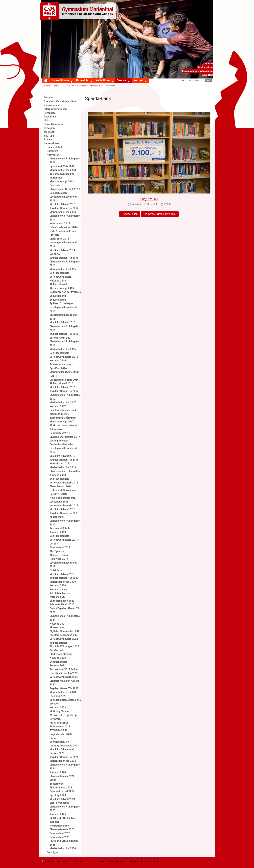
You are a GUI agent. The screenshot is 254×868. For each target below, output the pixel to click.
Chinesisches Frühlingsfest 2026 (65, 161)
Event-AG (55, 254)
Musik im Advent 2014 (62, 250)
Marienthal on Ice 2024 (63, 761)
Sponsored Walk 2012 (62, 166)
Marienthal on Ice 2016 (63, 349)
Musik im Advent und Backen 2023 (62, 751)
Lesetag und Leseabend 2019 (63, 565)
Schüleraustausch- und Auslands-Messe (63, 412)
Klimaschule (57, 517)
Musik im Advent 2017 (62, 456)
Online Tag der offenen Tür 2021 (65, 610)
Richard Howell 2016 (61, 384)
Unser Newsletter (54, 124)
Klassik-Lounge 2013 (62, 182)
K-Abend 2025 (58, 814)
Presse (48, 140)
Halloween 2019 (59, 559)
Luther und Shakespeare (63, 490)
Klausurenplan (52, 105)
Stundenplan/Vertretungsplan (197, 71)
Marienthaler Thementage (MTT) (64, 374)
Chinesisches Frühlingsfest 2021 (65, 618)
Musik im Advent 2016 (62, 387)
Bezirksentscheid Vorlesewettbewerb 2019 (64, 538)
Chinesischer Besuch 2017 (65, 437)
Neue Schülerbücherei (62, 498)
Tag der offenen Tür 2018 (64, 460)
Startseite (46, 85)
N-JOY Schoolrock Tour (63, 231)
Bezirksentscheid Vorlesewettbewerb (61, 275)
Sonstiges (52, 852)
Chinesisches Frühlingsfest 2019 (65, 523)
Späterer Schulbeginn (62, 303)
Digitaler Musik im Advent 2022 (64, 683)
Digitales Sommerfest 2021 (65, 631)
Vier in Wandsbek (59, 803)
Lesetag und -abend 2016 (64, 380)
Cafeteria (55, 185)
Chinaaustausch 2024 (62, 776)
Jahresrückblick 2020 (62, 605)
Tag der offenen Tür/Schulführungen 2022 (64, 645)
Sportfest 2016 (58, 368)
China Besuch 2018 (61, 487)
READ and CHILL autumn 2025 (64, 843)
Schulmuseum (58, 300)
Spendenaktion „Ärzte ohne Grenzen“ (65, 702)
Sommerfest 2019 (60, 547)
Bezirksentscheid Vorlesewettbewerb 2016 (64, 355)
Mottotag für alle (59, 711)
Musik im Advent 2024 (62, 799)
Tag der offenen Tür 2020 (64, 578)
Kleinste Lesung (59, 555)
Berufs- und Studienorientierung (61, 652)
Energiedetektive (59, 742)
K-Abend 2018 (58, 475)
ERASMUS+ (56, 719)
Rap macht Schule (60, 528)
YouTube (49, 136)
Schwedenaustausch (61, 365)
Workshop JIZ (58, 597)
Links (47, 121)
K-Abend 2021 (58, 624)
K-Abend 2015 (58, 281)
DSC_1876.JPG (149, 199)
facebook (49, 132)
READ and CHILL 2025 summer (62, 820)
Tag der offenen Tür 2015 (64, 258)
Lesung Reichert (59, 441)
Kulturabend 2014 (60, 224)
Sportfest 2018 (58, 494)
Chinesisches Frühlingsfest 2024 (65, 767)
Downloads (50, 117)
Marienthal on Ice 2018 (63, 468)
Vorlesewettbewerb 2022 (64, 677)
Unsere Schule (60, 80)
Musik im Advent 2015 (62, 323)
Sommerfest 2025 (60, 833)
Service (122, 80)
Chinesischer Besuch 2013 (65, 189)
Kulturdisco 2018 (59, 464)
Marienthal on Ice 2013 (63, 170)
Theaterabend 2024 (61, 788)
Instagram (50, 128)
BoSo (53, 738)
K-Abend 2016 (58, 361)
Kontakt (138, 80)
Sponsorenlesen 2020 (62, 601)
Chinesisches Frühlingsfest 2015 (65, 264)
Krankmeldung (205, 67)
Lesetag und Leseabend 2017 (63, 450)
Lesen (53, 780)
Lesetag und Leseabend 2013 (63, 199)
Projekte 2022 (58, 666)
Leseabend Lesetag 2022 (64, 673)
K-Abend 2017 (58, 406)
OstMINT (55, 544)
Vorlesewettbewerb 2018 (64, 506)
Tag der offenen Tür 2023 (64, 689)
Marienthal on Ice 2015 (63, 269)
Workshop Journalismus (63, 426)
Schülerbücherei (96, 85)
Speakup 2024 (58, 795)
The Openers (57, 551)
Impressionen (68, 85)
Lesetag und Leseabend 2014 (63, 245)
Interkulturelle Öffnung (63, 418)
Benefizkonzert (58, 662)
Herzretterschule (59, 826)
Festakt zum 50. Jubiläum (64, 669)
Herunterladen (130, 214)
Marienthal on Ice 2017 (63, 403)
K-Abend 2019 (58, 532)
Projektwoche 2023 (61, 734)
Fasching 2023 (58, 696)
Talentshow (56, 429)
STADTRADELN (58, 731)
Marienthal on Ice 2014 (63, 212)
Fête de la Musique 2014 (64, 227)
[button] (72, 82)
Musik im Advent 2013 (62, 204)
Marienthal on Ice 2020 (63, 582)
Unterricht (82, 80)
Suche (209, 80)
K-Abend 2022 (58, 658)
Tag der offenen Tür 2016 (64, 334)
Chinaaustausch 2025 (62, 829)
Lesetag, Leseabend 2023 (64, 746)
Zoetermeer (56, 784)
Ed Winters (56, 570)
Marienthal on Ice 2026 (63, 849)
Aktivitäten (103, 80)
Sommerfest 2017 (60, 433)
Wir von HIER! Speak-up (63, 715)
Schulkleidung (58, 296)
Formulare (50, 113)
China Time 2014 (59, 239)
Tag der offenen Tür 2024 (64, 757)
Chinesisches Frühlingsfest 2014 (65, 218)
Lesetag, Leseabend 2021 (64, 635)
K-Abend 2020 (58, 586)
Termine (208, 63)
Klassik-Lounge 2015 (62, 288)
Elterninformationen (55, 109)
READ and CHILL (59, 723)
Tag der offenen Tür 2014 (64, 208)
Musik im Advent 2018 (62, 509)
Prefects (54, 235)
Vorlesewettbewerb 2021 (64, 639)
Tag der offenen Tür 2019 (64, 513)
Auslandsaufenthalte (61, 445)
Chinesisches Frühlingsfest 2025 (65, 809)
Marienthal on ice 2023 (63, 692)
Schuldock (207, 75)
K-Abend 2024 (58, 772)
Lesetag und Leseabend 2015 (63, 309)
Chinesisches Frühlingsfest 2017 (65, 397)
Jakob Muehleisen (60, 593)
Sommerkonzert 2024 (62, 791)
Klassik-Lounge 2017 (62, 422)
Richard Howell (58, 284)
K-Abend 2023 (58, 708)
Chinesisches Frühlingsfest (65, 471)
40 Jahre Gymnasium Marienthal (62, 176)
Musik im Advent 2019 (62, 574)
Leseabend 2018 (59, 502)
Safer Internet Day (60, 338)
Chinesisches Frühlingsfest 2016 (65, 328)
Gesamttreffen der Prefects (65, 292)
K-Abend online (58, 589)
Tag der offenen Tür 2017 (64, 391)
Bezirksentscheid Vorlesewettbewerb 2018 (64, 481)
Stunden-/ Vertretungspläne (60, 102)
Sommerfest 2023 (60, 727)
